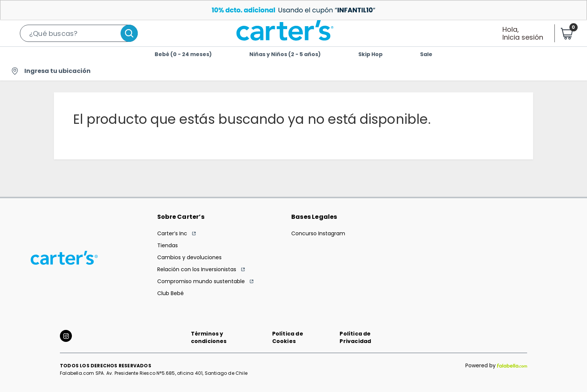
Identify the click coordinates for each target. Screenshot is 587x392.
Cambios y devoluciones (189, 257)
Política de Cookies (288, 337)
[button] (79, 33)
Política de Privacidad (355, 337)
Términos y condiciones (209, 337)
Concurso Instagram (318, 233)
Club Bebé (171, 293)
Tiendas (168, 245)
